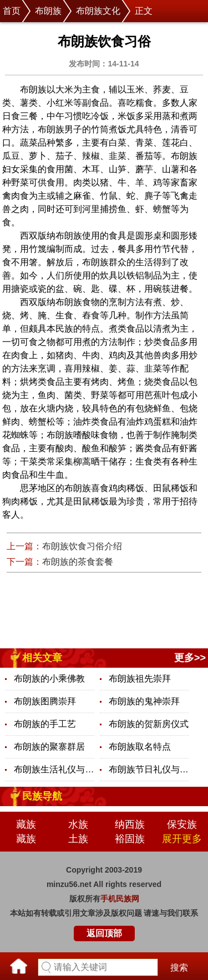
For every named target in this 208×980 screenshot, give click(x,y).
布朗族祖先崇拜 (140, 679)
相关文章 (42, 658)
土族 (78, 839)
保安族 (182, 824)
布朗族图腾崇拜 (45, 701)
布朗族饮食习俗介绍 (82, 546)
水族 (78, 824)
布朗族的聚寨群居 (49, 747)
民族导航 (42, 796)
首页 (12, 11)
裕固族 (130, 839)
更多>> (190, 658)
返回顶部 (104, 933)
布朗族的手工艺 (45, 724)
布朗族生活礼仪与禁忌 (54, 769)
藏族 (26, 824)
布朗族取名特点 (140, 747)
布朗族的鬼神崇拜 (144, 701)
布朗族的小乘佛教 (49, 679)
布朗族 (48, 11)
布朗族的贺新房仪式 (149, 724)
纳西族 (130, 824)
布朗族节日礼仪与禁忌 (149, 769)
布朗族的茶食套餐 (78, 562)
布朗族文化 (98, 11)
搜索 (179, 968)
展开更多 (182, 839)
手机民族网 (120, 899)
